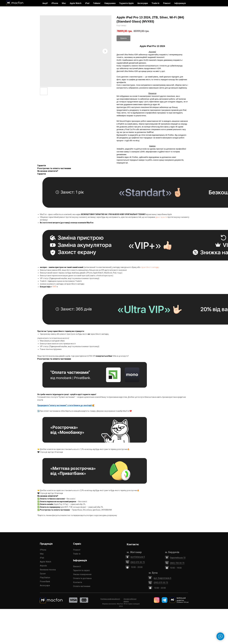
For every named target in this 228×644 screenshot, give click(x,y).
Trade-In (155, 3)
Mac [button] (64, 3)
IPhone (14, 550)
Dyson (14, 574)
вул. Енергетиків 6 (67, 567)
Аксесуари (16, 585)
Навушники (110, 3)
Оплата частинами (42, 583)
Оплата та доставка (43, 579)
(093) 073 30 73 (65, 572)
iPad (13, 558)
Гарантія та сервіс (42, 570)
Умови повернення (42, 574)
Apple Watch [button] (76, 3)
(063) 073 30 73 (66, 555)
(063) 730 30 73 (85, 560)
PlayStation (16, 578)
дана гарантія (161, 217)
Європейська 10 (86, 551)
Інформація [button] (180, 3)
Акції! (45, 3)
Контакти (38, 588)
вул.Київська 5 (65, 552)
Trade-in (37, 553)
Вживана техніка (19, 570)
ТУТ (54, 287)
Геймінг (97, 3)
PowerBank (16, 582)
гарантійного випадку (150, 267)
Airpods (14, 566)
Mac (13, 554)
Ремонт (167, 3)
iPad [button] (87, 3)
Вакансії (37, 566)
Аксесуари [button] (143, 3)
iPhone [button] (55, 3)
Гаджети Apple (126, 3)
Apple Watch (16, 562)
